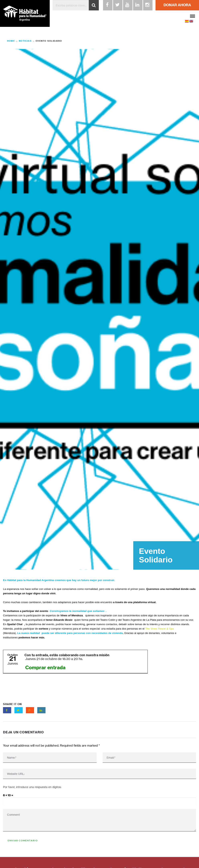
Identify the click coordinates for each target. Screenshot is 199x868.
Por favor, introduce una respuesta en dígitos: (32, 787)
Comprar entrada (45, 667)
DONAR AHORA (177, 5)
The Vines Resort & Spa (160, 629)
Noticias (25, 41)
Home (11, 41)
